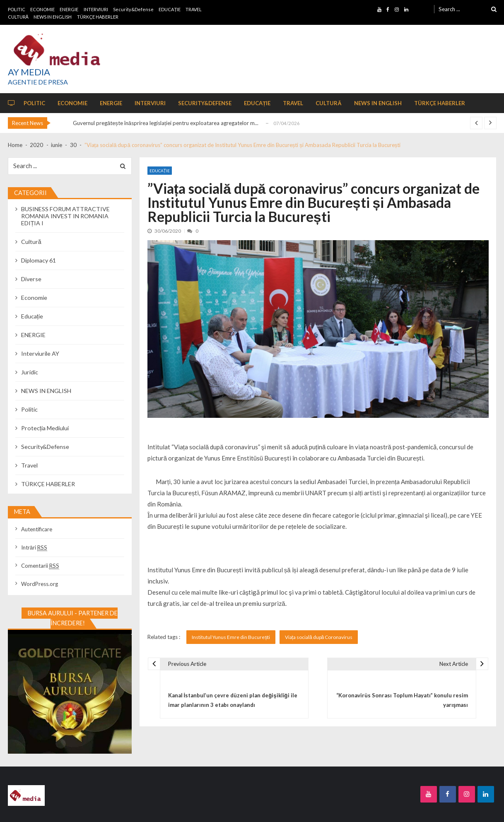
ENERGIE (69, 9)
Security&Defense (133, 9)
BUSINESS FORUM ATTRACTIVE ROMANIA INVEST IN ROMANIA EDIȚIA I (65, 216)
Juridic (30, 372)
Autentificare (37, 529)
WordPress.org (40, 584)
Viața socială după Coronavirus (319, 637)
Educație (160, 171)
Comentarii (40, 566)
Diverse (31, 279)
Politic (29, 409)
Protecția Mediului (45, 428)
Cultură (31, 242)
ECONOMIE (42, 9)
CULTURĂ (18, 17)
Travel (29, 465)
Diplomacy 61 (39, 260)
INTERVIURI (96, 9)
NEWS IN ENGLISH (53, 17)
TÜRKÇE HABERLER (98, 17)
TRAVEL (194, 9)
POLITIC (17, 9)
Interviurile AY (40, 353)
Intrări (34, 547)
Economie (34, 298)
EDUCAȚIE (170, 9)
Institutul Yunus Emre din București (231, 637)
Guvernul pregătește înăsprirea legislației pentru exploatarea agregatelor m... (166, 123)
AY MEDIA (29, 72)
